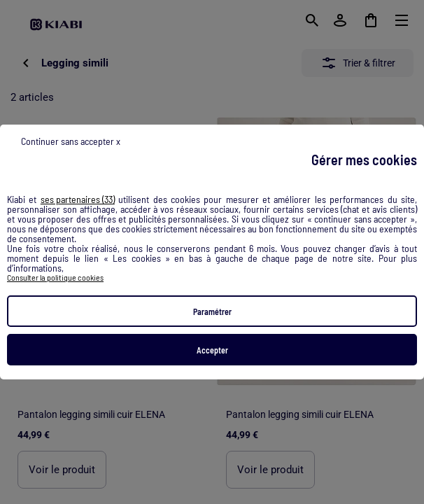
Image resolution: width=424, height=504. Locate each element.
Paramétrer (212, 311)
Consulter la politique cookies (55, 277)
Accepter (212, 350)
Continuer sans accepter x (71, 141)
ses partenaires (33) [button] (78, 199)
